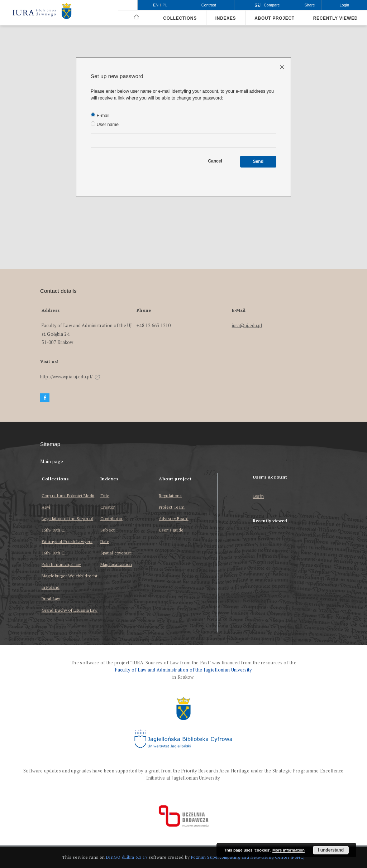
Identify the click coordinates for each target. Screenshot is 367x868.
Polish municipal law (61, 564)
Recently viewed (335, 18)
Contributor (111, 518)
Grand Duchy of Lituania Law (70, 610)
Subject (108, 530)
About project (275, 18)
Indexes (226, 18)
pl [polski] (165, 5)
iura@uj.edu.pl (247, 326)
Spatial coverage (116, 553)
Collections (180, 18)
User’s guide (171, 530)
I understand (331, 850)
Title (105, 496)
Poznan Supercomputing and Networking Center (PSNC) (248, 857)
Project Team (172, 507)
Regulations (170, 496)
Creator (108, 507)
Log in (258, 496)
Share (310, 5)
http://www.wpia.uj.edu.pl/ (70, 377)
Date (105, 541)
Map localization (116, 564)
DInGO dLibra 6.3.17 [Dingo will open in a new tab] (127, 857)
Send (258, 161)
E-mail (100, 115)
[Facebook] (45, 398)
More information (289, 850)
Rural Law (51, 599)
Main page (52, 462)
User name (105, 124)
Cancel (215, 161)
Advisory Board (174, 518)
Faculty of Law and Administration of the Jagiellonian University (183, 670)
